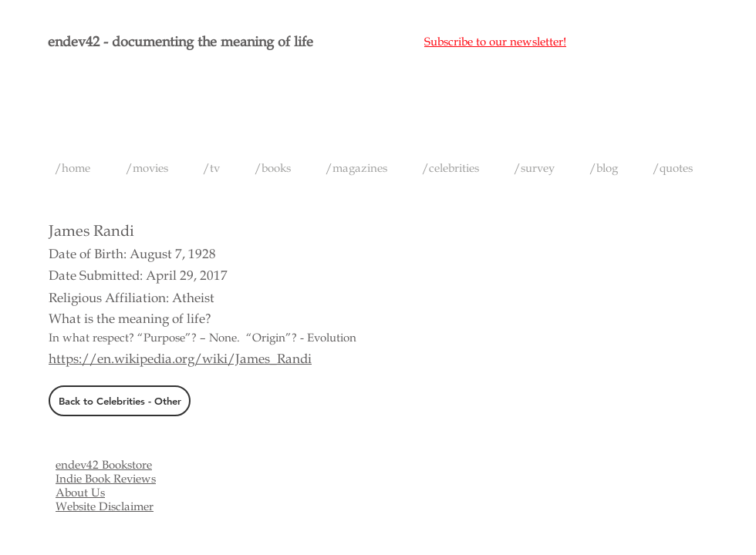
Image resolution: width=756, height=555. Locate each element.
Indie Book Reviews (106, 479)
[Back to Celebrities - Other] (120, 401)
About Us (80, 493)
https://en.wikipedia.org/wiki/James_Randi (180, 359)
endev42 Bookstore (104, 465)
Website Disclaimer (105, 506)
